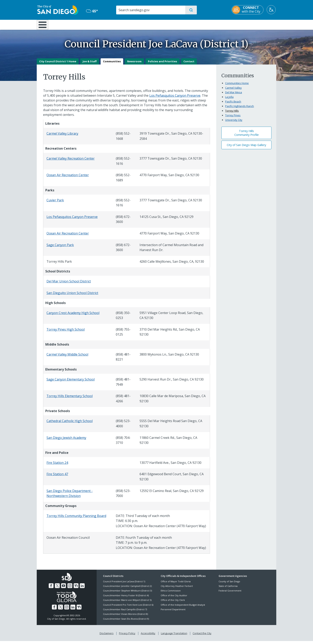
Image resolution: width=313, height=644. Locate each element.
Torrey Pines (233, 118)
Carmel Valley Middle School (67, 357)
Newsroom (134, 64)
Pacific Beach (233, 104)
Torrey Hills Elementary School (70, 399)
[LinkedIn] (82, 589)
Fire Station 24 (57, 465)
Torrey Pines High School (66, 332)
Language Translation (174, 636)
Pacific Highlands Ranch (240, 109)
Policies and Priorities (162, 64)
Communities (112, 64)
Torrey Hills (232, 113)
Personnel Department (173, 612)
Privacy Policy (127, 636)
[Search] (150, 10)
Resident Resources (107, 24)
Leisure (71, 24)
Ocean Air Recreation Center (68, 178)
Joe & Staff (90, 64)
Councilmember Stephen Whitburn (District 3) (127, 594)
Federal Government (230, 594)
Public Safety (218, 24)
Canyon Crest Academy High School (73, 316)
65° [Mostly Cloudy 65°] (92, 11)
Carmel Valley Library (62, 136)
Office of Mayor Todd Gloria (176, 584)
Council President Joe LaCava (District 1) (124, 584)
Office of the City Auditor (174, 598)
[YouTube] (63, 589)
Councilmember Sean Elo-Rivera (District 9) (126, 622)
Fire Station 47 (57, 477)
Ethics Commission (171, 594)
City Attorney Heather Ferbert (177, 589)
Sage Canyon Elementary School (71, 382)
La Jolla (229, 100)
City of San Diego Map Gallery (246, 148)
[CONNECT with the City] (248, 10)
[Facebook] (51, 589)
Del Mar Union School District (69, 284)
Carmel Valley (233, 90)
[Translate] (272, 10)
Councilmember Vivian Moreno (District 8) (125, 617)
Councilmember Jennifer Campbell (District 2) (127, 589)
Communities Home (237, 86)
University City (234, 123)
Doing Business (143, 24)
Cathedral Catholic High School (70, 424)
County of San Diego (229, 584)
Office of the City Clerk (173, 603)
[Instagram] (70, 589)
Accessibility (148, 636)
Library (179, 24)
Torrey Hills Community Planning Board (76, 519)
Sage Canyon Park (60, 248)
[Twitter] (57, 589)
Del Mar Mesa (234, 95)
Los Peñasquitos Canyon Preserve (175, 98)
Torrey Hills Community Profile (247, 136)
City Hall (257, 24)
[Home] (44, 26)
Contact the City (202, 636)
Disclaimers (107, 636)
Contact (189, 64)
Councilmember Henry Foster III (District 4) (126, 598)
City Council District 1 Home (58, 64)
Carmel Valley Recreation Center (71, 161)
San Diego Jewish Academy (66, 440)
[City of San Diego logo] (57, 10)
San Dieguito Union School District (72, 296)
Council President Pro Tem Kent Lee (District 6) (128, 608)
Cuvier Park (55, 203)
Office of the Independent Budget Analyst (183, 608)
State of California (228, 589)
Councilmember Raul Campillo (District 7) (125, 612)
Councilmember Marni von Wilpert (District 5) (127, 603)
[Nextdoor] (76, 589)
